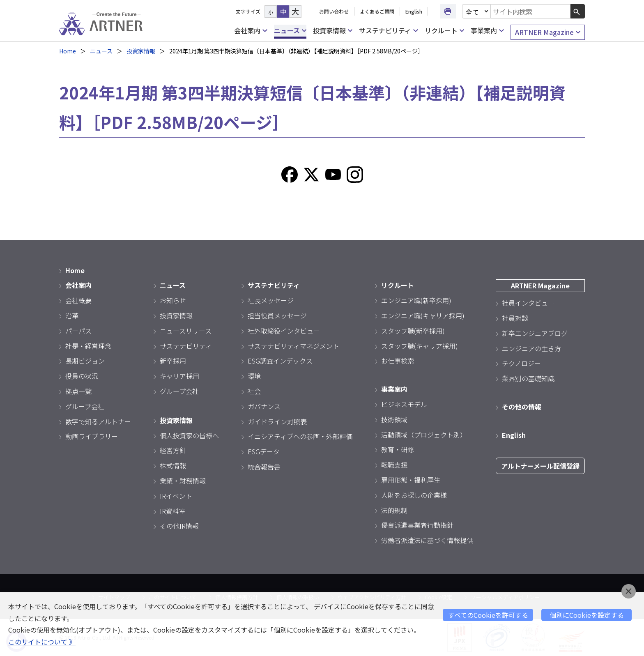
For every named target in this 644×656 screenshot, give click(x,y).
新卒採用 (173, 361)
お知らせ (173, 300)
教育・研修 (398, 449)
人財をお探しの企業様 (414, 495)
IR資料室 (173, 511)
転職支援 (394, 465)
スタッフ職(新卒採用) (413, 331)
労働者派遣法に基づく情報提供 (427, 540)
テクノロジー (521, 363)
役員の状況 (82, 376)
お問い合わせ (334, 11)
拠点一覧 (78, 391)
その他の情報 (522, 407)
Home (68, 51)
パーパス (78, 331)
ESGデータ (264, 451)
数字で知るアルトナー (98, 421)
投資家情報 (333, 31)
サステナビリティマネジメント (293, 346)
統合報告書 (264, 467)
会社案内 (251, 31)
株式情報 (173, 465)
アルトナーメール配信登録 (540, 466)
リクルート (444, 31)
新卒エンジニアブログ (535, 333)
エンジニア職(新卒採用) (416, 300)
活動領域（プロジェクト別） (424, 435)
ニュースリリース (186, 331)
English (414, 11)
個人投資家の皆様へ (189, 435)
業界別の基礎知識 (528, 378)
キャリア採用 (179, 376)
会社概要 (78, 300)
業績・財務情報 (183, 481)
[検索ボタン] (578, 11)
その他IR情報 (179, 526)
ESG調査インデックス (280, 361)
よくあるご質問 (377, 11)
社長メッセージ (271, 300)
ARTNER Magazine (548, 32)
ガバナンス (264, 406)
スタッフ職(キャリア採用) (420, 346)
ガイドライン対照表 (277, 421)
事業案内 (487, 31)
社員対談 (515, 318)
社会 (254, 391)
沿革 (72, 315)
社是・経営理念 (88, 346)
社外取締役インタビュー (284, 331)
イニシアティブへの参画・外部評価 (300, 436)
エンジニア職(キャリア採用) (423, 315)
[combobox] (531, 11)
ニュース (290, 31)
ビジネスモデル (404, 404)
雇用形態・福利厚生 (411, 480)
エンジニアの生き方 (531, 348)
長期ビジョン (85, 361)
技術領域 (394, 419)
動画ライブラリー (92, 436)
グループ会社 (85, 406)
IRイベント (176, 496)
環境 (254, 376)
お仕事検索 (398, 361)
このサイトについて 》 (42, 642)
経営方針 (173, 450)
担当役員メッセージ (277, 315)
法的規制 (394, 510)
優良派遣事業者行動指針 (417, 525)
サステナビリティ (388, 31)
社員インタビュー (528, 303)
